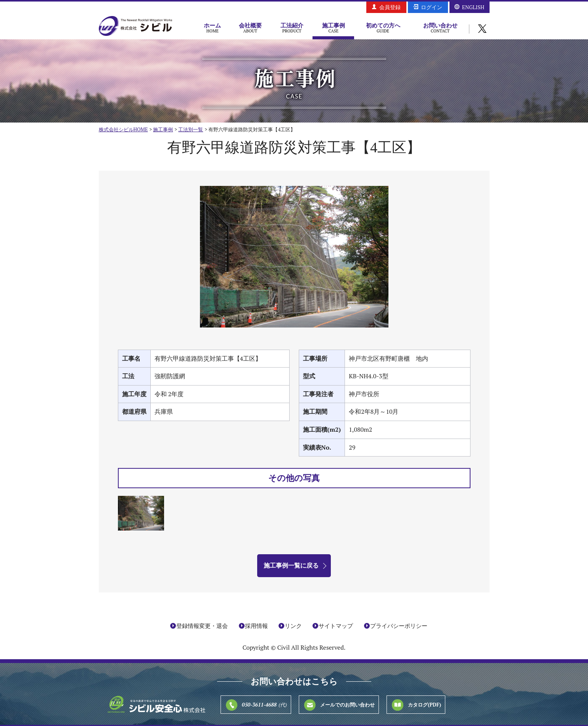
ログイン (432, 7)
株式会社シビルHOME (123, 129)
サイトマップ (336, 626)
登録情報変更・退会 (202, 626)
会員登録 (390, 7)
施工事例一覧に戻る (291, 565)
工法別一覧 (191, 129)
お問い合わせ (440, 27)
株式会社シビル (135, 27)
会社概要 (250, 27)
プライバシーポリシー (399, 626)
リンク (293, 626)
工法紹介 (292, 27)
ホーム (213, 27)
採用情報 (256, 626)
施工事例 (333, 27)
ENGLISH (473, 7)
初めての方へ (383, 27)
